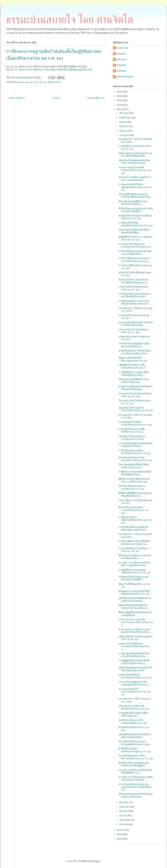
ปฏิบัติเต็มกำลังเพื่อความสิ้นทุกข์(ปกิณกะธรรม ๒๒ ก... (133, 366)
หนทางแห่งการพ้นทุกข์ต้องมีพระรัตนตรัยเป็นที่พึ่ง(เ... (135, 231)
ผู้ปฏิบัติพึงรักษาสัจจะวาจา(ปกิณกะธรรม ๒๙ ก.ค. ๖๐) (136, 238)
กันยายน (124, 126)
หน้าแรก (56, 98)
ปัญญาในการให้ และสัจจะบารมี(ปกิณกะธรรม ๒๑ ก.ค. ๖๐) (136, 409)
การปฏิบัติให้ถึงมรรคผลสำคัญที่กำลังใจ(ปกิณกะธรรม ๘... (134, 662)
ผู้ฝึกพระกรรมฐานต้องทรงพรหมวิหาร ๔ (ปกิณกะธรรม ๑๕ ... (134, 480)
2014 (119, 839)
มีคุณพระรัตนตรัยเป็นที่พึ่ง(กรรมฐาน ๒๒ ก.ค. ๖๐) (133, 359)
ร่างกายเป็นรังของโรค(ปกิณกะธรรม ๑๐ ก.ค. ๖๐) (133, 550)
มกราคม (124, 824)
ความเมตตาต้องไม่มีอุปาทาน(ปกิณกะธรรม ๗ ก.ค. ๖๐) (135, 692)
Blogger (96, 861)
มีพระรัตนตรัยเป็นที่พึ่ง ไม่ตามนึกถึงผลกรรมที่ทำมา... (133, 203)
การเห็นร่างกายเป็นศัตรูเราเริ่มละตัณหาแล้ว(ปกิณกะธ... (135, 345)
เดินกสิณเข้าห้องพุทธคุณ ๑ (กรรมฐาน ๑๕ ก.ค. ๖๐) (132, 487)
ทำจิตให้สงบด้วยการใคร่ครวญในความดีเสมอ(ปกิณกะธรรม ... (135, 352)
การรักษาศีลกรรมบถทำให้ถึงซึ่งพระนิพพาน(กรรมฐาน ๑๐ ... (134, 543)
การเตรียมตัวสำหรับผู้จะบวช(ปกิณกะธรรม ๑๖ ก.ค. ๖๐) (135, 423)
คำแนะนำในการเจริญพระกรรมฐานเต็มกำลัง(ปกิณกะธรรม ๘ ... (136, 631)
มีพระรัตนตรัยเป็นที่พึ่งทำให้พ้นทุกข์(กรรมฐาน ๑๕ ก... (134, 466)
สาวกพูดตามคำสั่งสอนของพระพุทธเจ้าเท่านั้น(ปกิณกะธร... (136, 245)
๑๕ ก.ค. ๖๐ (22, 82)
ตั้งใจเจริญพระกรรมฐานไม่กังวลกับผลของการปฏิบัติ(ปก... (136, 210)
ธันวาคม (124, 113)
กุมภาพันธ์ (125, 820)
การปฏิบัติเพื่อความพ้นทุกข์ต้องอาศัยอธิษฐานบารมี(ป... (134, 374)
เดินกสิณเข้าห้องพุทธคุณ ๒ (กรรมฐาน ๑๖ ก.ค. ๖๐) (132, 438)
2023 (119, 100)
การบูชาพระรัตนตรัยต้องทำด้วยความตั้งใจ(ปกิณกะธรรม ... (134, 655)
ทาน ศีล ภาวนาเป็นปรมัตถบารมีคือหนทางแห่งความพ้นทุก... (136, 779)
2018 (119, 105)
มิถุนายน (124, 802)
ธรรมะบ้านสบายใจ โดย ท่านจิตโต (70, 20)
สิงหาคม (124, 131)
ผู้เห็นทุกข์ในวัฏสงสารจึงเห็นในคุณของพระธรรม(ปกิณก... (136, 795)
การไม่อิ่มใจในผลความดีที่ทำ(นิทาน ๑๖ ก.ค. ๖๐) (132, 431)
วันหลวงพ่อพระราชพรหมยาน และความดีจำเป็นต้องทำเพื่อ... (136, 155)
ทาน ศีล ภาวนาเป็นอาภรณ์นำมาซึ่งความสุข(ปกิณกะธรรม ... (135, 564)
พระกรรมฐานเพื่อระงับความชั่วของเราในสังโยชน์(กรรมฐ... (136, 324)
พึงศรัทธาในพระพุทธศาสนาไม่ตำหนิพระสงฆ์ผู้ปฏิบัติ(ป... (134, 764)
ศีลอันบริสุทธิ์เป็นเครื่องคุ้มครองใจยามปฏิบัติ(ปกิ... (135, 614)
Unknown (121, 54)
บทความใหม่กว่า (17, 98)
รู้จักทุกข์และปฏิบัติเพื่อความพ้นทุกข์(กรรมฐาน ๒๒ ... (134, 381)
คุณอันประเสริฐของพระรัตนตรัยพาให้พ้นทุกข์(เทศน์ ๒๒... (136, 388)
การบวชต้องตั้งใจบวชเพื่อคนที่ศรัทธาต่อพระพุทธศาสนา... (133, 528)
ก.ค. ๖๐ (43, 82)
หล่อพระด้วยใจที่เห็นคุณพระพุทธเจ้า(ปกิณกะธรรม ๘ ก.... (134, 646)
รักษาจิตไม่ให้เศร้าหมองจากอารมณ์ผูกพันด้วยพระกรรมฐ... (135, 743)
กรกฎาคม (125, 135)
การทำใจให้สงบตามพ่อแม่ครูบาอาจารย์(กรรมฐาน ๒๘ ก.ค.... (134, 260)
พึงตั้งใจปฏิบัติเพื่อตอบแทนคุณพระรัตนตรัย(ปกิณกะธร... (135, 494)
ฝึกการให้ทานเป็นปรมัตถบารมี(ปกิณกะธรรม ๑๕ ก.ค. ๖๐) (134, 510)
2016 (119, 830)
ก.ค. (35, 82)
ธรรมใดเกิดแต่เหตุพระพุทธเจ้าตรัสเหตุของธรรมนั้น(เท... (135, 445)
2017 (119, 109)
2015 (119, 834)
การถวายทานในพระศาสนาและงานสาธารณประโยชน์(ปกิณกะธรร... (135, 787)
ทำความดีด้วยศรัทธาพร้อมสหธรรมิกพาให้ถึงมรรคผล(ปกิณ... (135, 196)
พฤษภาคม (125, 807)
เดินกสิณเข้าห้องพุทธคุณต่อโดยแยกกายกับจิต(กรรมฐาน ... (134, 162)
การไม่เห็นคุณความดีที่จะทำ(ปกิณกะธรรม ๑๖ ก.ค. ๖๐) (134, 452)
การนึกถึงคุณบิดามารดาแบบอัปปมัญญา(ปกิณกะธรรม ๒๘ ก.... (135, 302)
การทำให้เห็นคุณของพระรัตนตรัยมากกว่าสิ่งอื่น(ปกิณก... (135, 253)
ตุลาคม (123, 122)
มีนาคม (123, 816)
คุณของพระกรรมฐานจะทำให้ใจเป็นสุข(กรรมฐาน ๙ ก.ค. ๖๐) (134, 593)
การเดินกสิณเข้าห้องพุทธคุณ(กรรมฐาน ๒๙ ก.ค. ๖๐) (136, 224)
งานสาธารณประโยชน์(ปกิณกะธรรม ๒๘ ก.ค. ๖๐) (134, 288)
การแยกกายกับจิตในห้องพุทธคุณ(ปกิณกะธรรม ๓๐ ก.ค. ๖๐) (135, 187)
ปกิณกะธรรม (54, 82)
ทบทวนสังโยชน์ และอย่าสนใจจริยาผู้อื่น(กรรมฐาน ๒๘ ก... (134, 281)
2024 (119, 96)
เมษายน (124, 811)
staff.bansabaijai (125, 77)
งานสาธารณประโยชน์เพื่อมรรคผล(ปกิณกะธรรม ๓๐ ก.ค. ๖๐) (135, 170)
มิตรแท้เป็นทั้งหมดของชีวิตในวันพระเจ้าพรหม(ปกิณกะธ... (134, 607)
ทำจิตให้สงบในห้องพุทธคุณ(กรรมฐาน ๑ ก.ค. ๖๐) (135, 750)
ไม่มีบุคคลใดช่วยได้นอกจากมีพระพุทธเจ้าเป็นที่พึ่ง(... (133, 578)
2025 (119, 92)
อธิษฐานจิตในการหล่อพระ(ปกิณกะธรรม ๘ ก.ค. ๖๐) (136, 638)
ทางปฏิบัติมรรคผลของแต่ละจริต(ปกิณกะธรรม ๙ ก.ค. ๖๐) (134, 571)
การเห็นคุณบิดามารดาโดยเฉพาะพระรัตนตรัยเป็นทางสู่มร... (135, 295)
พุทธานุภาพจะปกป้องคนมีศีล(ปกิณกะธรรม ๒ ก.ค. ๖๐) (134, 707)
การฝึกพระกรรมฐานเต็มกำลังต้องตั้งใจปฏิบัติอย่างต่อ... (135, 473)
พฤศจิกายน (125, 118)
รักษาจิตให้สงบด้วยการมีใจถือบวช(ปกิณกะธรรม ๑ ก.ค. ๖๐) (136, 757)
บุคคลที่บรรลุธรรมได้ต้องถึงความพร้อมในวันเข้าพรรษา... (135, 599)
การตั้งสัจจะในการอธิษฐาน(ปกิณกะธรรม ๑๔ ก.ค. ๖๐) (135, 520)
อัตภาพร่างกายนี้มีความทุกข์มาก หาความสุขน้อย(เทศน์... (135, 179)
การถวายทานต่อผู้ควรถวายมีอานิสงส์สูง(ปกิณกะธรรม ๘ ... (134, 683)
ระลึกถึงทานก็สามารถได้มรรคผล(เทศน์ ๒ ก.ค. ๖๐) (133, 722)
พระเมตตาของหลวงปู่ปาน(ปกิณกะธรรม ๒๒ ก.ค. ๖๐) (135, 395)
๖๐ (31, 82)
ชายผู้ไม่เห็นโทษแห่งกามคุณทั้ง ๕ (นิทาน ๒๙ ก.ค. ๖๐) (135, 217)
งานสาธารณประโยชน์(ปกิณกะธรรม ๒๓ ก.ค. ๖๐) (134, 331)
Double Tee (122, 48)
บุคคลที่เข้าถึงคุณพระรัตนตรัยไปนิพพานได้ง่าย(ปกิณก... (135, 736)
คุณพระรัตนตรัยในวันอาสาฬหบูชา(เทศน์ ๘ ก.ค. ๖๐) (135, 676)
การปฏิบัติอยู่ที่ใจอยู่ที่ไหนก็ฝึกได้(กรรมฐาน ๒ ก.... (133, 714)
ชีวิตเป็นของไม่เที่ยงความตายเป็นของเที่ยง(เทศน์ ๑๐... (135, 557)
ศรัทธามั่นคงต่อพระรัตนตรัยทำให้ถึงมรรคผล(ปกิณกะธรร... (135, 669)
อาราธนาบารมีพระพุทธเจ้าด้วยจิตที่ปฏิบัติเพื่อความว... (135, 771)
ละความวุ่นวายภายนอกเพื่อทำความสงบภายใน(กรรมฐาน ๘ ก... (136, 622)
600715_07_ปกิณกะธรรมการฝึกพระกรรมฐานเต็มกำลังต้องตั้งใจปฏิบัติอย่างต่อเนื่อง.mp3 (49, 70)
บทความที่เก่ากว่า (96, 98)
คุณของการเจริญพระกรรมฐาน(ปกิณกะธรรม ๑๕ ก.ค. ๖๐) (135, 459)
